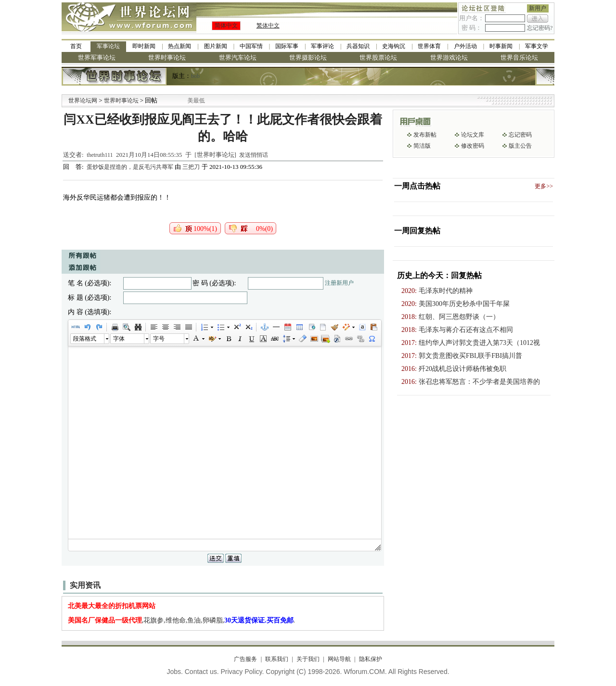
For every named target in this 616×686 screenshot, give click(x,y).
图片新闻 (216, 46)
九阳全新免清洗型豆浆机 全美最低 (192, 101)
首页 (76, 46)
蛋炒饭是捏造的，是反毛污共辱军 (131, 167)
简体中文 (226, 25)
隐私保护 (371, 659)
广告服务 (245, 659)
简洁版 (422, 146)
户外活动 (465, 46)
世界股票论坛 (378, 57)
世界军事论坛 (97, 57)
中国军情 (251, 46)
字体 (119, 339)
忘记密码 (520, 135)
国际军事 (287, 46)
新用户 (538, 8)
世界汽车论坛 (238, 57)
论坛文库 (473, 135)
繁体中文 (268, 25)
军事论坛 (108, 46)
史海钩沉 (394, 46)
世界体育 (429, 46)
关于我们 (308, 659)
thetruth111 (100, 155)
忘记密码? (540, 28)
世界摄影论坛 (308, 57)
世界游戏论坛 (449, 57)
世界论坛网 (83, 101)
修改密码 (473, 146)
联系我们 (277, 659)
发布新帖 (425, 135)
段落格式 (85, 339)
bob (195, 76)
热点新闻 (180, 46)
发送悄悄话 (254, 155)
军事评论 (322, 46)
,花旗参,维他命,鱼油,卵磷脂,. (182, 620)
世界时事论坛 (167, 57)
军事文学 (537, 46)
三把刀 (191, 167)
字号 (159, 339)
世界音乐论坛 (519, 57)
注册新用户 (339, 283)
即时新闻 (144, 46)
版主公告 (520, 146)
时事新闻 (501, 46)
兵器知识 (358, 46)
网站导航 (339, 659)
